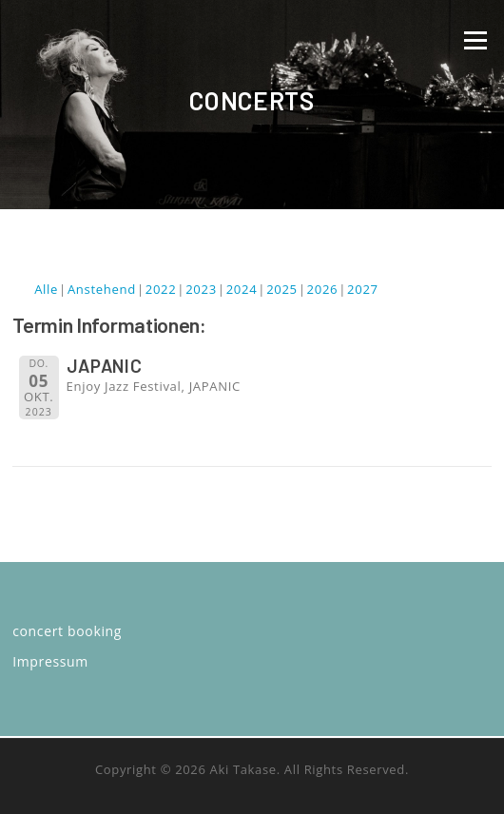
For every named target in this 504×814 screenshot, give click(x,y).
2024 (242, 289)
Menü (475, 40)
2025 (282, 289)
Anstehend (102, 289)
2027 (363, 289)
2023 (201, 289)
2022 (161, 289)
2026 (323, 289)
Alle (46, 289)
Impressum (50, 661)
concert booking (67, 631)
